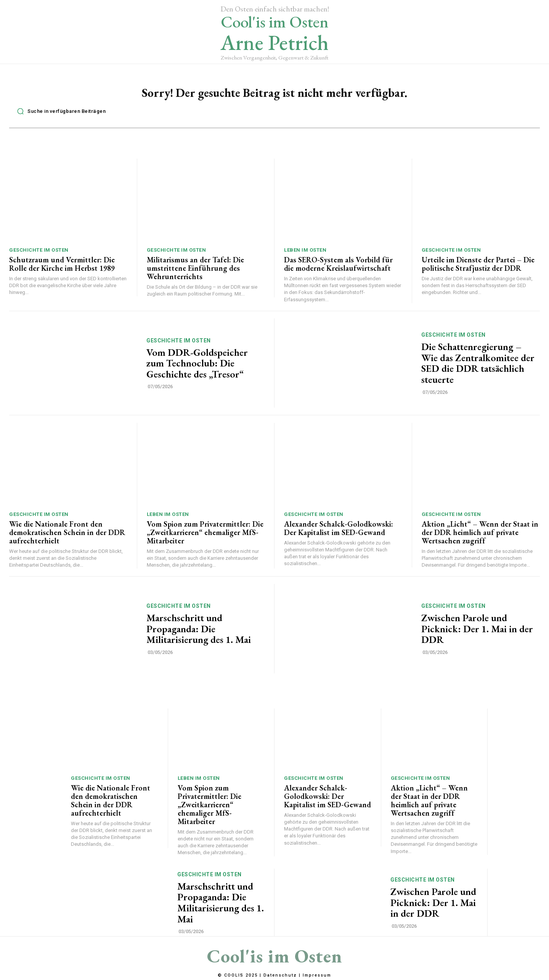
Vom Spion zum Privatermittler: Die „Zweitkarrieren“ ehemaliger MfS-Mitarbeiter (205, 537)
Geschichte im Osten (39, 254)
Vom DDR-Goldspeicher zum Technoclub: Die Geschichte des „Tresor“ (197, 367)
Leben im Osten (305, 254)
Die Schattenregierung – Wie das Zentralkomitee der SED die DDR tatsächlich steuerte (478, 367)
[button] (59, 115)
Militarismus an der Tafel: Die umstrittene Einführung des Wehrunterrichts (195, 272)
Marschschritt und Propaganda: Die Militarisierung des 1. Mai (199, 633)
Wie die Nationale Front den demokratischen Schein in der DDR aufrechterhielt (67, 537)
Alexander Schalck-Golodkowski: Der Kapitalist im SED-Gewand (339, 532)
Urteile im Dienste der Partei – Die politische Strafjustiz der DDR (478, 268)
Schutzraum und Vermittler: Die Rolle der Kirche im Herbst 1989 (62, 268)
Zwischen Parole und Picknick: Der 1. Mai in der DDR (477, 633)
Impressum (317, 975)
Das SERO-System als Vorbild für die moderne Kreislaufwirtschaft (338, 268)
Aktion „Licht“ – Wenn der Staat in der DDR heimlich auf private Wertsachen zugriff (480, 537)
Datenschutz (280, 975)
